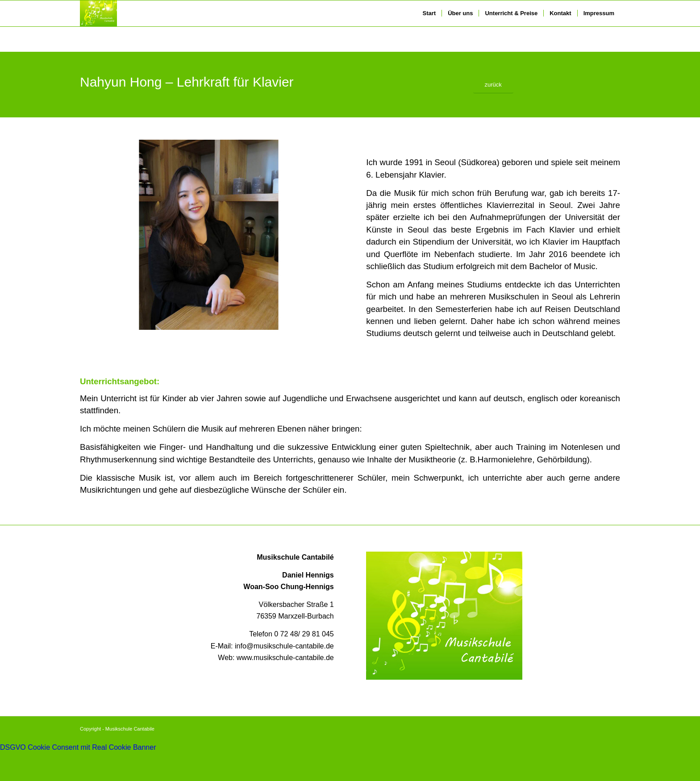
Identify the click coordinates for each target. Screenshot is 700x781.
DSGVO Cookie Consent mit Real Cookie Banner (78, 747)
